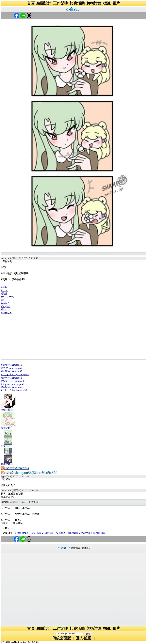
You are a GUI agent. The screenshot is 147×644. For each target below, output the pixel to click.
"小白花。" (64, 548)
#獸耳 (4, 309)
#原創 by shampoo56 (11, 371)
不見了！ (6, 446)
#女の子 (5, 303)
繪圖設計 (44, 3)
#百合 (4, 300)
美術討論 (94, 3)
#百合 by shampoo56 (11, 378)
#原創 (4, 294)
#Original (5, 306)
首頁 (31, 3)
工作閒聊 (61, 3)
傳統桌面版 (62, 638)
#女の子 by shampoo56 (13, 381)
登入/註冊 (84, 638)
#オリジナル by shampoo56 (15, 374)
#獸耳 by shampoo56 (11, 387)
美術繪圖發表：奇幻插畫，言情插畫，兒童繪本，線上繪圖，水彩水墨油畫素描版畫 (60, 533)
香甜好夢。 (7, 464)
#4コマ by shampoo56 (12, 368)
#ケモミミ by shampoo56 (14, 390)
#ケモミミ (6, 313)
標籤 (107, 3)
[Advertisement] (73, 337)
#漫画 (4, 287)
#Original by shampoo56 (13, 384)
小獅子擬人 (7, 410)
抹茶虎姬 (6, 428)
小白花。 (73, 9)
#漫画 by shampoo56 (11, 365)
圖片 (116, 3)
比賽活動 (77, 3)
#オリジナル (7, 297)
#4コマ (4, 290)
